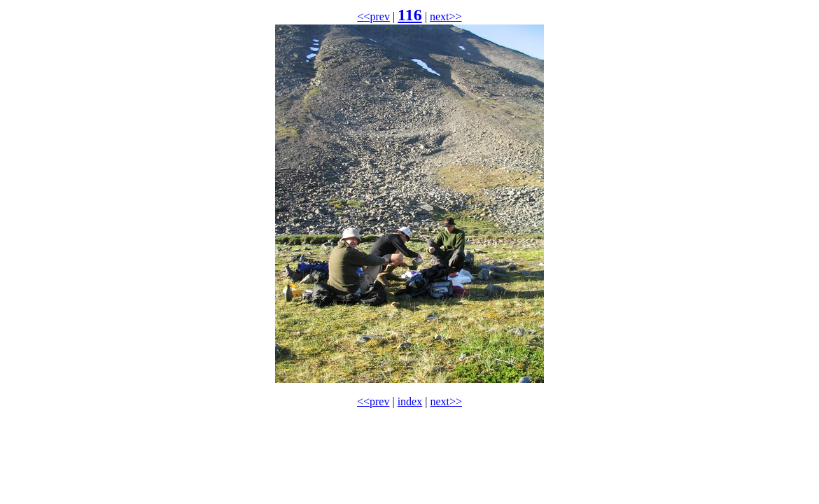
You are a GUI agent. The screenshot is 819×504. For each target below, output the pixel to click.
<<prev (373, 16)
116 (410, 15)
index (410, 401)
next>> (446, 16)
